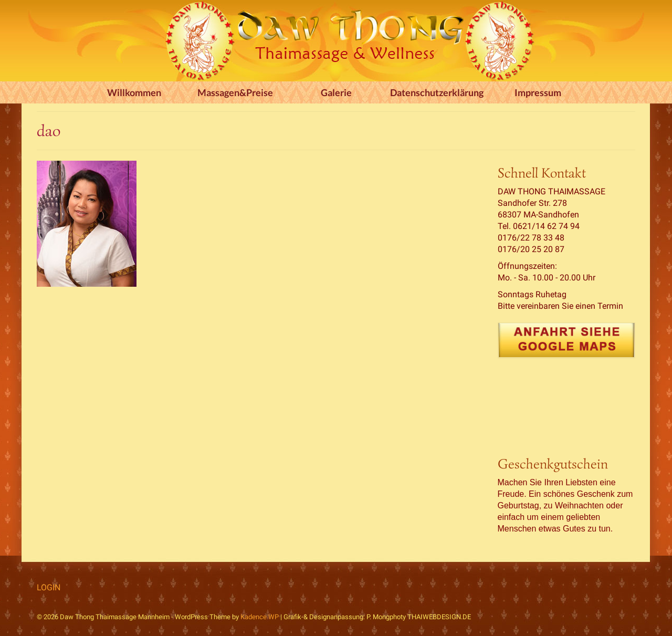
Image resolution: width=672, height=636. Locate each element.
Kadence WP (260, 617)
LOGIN (49, 587)
